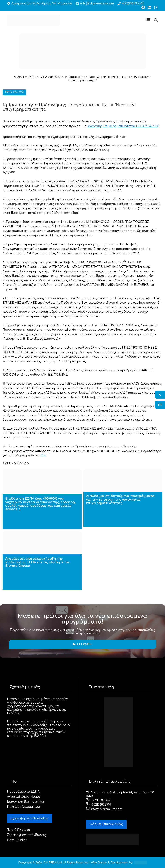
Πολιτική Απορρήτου (23, 807)
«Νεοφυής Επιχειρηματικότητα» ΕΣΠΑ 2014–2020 (123, 126)
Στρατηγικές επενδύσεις (27, 835)
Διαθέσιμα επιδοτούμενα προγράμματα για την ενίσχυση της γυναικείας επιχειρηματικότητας (120, 499)
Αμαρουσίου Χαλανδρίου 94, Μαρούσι (42, 3)
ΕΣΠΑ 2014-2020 (50, 77)
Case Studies (17, 840)
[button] (148, 20)
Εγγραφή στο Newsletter (30, 818)
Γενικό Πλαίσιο (19, 830)
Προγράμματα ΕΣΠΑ (23, 792)
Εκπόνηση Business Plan (26, 802)
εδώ (43, 456)
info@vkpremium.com (97, 3)
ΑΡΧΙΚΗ (19, 77)
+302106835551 (99, 805)
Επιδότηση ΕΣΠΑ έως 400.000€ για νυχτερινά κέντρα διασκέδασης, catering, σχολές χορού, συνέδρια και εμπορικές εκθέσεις (40, 504)
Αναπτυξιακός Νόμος (24, 797)
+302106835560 (133, 3)
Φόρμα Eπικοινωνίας (106, 824)
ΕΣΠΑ (32, 77)
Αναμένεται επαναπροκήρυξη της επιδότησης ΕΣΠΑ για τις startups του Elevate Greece (38, 562)
